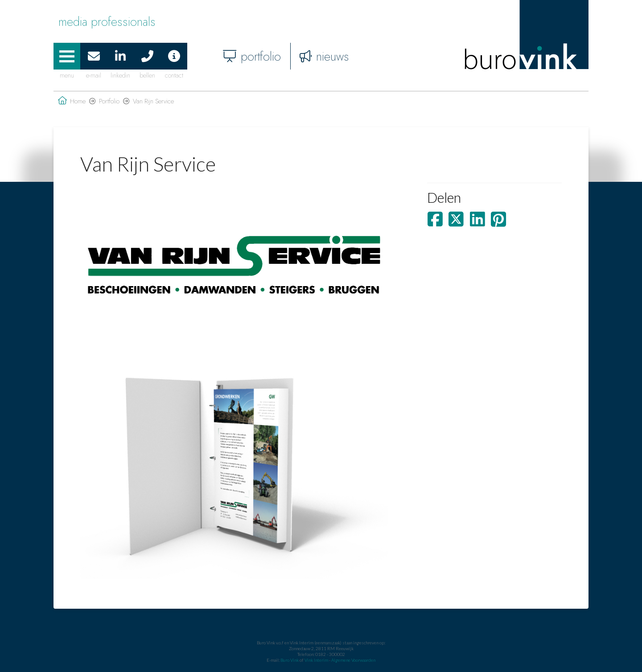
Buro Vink (290, 660)
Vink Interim (317, 660)
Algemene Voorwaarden (353, 660)
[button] (67, 56)
